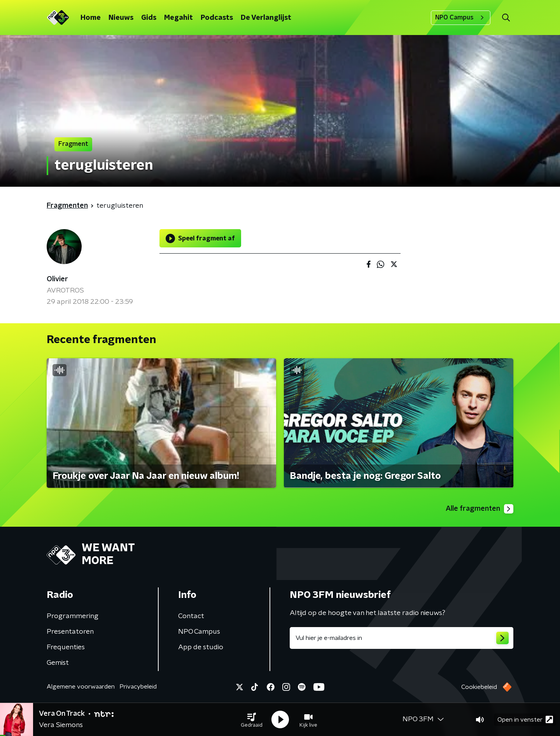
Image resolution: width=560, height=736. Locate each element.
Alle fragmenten (479, 509)
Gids (149, 18)
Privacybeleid (138, 687)
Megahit (178, 18)
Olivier (57, 279)
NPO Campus (461, 18)
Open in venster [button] (525, 719)
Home (91, 18)
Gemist (58, 663)
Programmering (73, 616)
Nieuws (121, 18)
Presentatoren (70, 632)
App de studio (201, 647)
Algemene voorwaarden (81, 687)
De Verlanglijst (266, 18)
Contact (191, 616)
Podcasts (217, 18)
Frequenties (66, 647)
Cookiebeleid (479, 687)
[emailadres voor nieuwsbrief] (402, 638)
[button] (252, 720)
